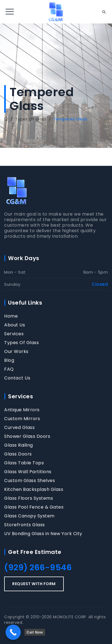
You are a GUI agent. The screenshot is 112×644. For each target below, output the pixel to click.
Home (11, 316)
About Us (15, 325)
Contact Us (17, 378)
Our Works (16, 352)
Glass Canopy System (29, 516)
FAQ (9, 369)
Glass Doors (18, 454)
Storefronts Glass (25, 525)
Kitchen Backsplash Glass (34, 489)
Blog (9, 360)
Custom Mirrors (22, 419)
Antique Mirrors (22, 410)
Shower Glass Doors (27, 436)
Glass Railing (19, 445)
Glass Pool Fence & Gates (34, 507)
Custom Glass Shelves (30, 481)
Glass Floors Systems (29, 498)
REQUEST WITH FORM (34, 584)
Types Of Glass (21, 343)
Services (14, 334)
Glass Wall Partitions (28, 472)
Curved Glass (19, 428)
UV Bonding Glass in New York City (43, 534)
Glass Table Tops (24, 463)
